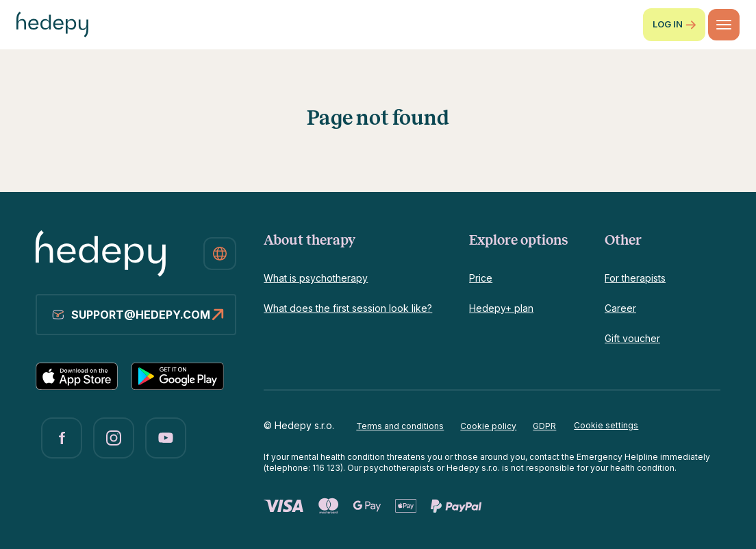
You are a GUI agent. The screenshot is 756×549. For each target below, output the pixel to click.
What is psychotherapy (316, 278)
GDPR (544, 426)
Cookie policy (488, 426)
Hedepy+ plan (501, 308)
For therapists (635, 278)
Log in (674, 25)
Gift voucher (632, 338)
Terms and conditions (400, 426)
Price (481, 278)
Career (620, 308)
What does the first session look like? (348, 308)
